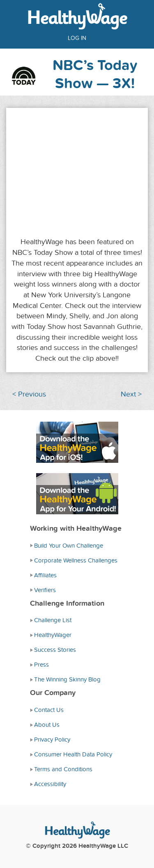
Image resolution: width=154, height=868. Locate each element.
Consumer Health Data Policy (73, 754)
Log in (77, 38)
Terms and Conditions (63, 769)
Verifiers (45, 590)
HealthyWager (53, 635)
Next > (131, 394)
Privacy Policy (52, 740)
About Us (47, 725)
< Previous (29, 394)
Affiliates (45, 575)
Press (41, 665)
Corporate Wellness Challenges (76, 560)
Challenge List (53, 620)
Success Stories (55, 650)
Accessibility (50, 784)
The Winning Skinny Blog (67, 679)
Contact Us (49, 710)
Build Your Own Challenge (69, 546)
